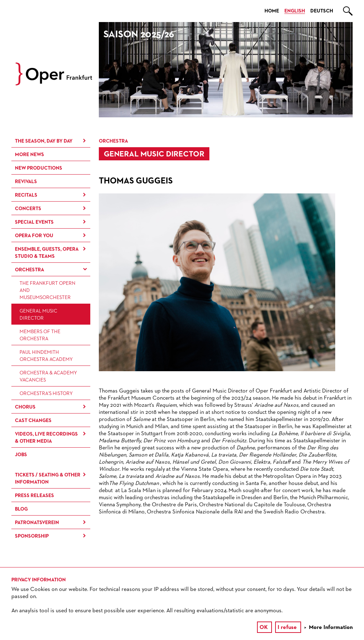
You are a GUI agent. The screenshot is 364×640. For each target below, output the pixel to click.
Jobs (21, 455)
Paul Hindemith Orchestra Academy (46, 356)
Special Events (34, 222)
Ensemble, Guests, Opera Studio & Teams (47, 253)
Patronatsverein (37, 523)
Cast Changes (33, 421)
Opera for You (34, 236)
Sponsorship (32, 536)
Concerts (28, 209)
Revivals (26, 182)
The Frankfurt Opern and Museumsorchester (47, 290)
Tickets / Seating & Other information (48, 479)
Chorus (25, 407)
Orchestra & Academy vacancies (48, 377)
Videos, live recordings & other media (46, 438)
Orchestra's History (46, 394)
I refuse (287, 628)
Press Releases (34, 496)
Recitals (26, 195)
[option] (226, 70)
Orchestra (30, 270)
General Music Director (38, 315)
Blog (21, 509)
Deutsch (322, 11)
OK (264, 628)
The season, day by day (44, 141)
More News (30, 155)
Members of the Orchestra (40, 335)
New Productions (39, 168)
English (295, 11)
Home (272, 11)
